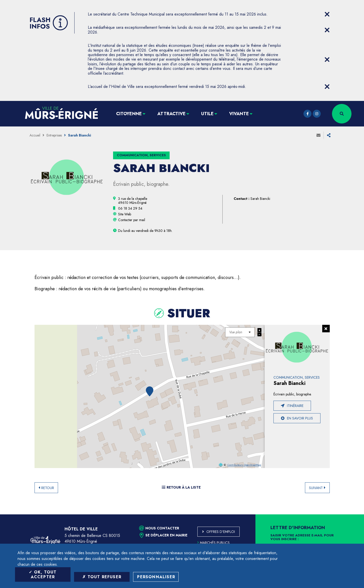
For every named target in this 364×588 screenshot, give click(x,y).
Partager (329, 135)
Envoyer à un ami (318, 135)
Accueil (35, 135)
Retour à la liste (181, 487)
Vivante (239, 114)
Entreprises (54, 135)
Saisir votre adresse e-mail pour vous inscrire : (302, 537)
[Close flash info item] (327, 14)
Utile (207, 114)
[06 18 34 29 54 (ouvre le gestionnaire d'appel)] (130, 208)
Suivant (316, 488)
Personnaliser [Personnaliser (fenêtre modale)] (156, 577)
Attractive (171, 114)
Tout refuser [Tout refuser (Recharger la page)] (102, 577)
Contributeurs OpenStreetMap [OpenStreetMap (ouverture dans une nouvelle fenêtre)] (244, 465)
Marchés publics (214, 543)
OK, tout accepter (43, 574)
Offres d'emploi (221, 532)
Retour (48, 488)
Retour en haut (349, 514)
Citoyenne (129, 114)
